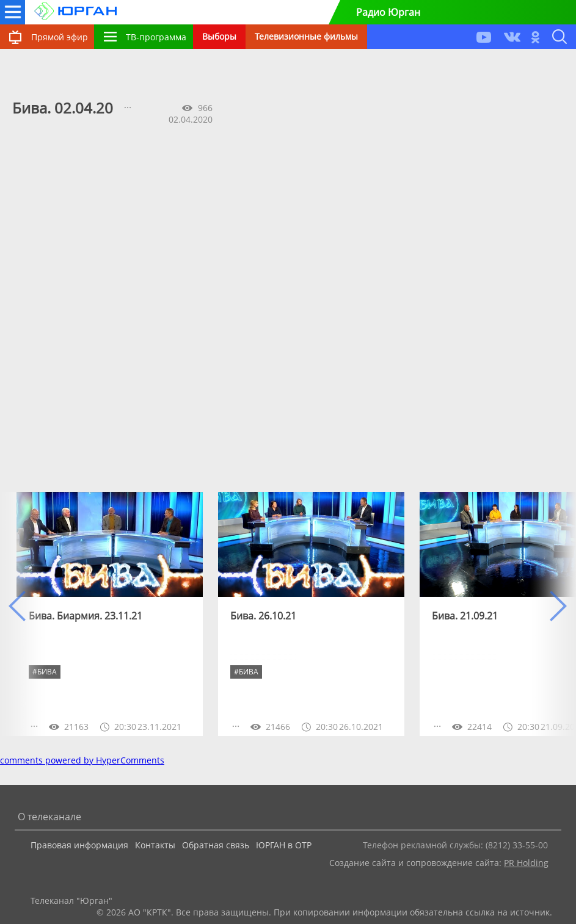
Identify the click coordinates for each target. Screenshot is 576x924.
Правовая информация (79, 845)
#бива (246, 672)
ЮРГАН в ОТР (284, 845)
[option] (110, 614)
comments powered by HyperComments (82, 760)
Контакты (155, 845)
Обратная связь (216, 845)
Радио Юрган (388, 12)
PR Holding (526, 863)
